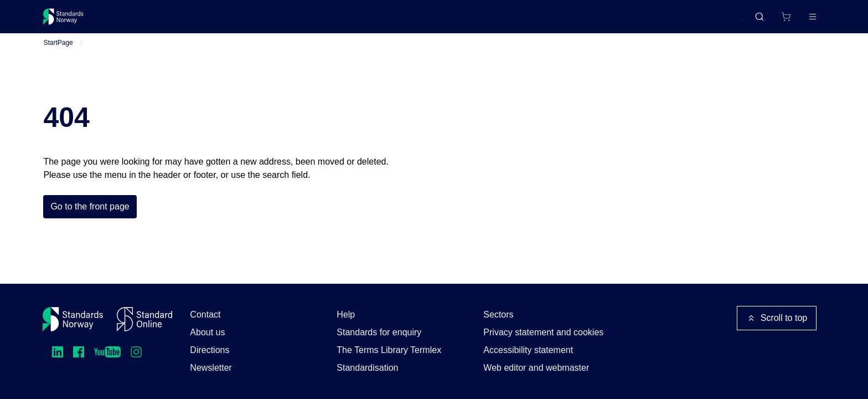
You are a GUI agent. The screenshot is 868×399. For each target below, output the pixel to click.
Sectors (498, 314)
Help (346, 314)
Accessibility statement (528, 350)
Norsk (720, 22)
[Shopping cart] (763, 21)
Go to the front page (90, 220)
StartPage (58, 56)
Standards (140, 21)
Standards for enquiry (379, 332)
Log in (803, 21)
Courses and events (217, 21)
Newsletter (211, 368)
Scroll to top (777, 318)
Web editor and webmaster (536, 368)
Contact (205, 314)
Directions (210, 350)
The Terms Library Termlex (389, 350)
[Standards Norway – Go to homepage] (71, 21)
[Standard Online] (144, 319)
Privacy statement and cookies (543, 332)
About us (207, 332)
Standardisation (367, 368)
